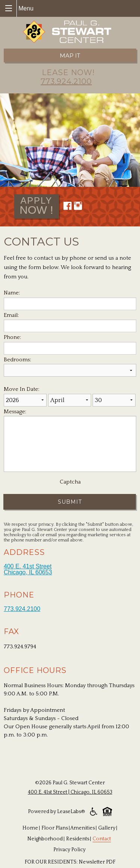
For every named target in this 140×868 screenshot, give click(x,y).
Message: (15, 412)
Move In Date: (21, 389)
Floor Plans (55, 828)
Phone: (12, 337)
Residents (78, 839)
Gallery (107, 828)
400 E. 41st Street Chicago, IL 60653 (28, 569)
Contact (102, 839)
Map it (70, 55)
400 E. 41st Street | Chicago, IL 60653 (70, 792)
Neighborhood (45, 839)
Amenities (83, 828)
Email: (11, 315)
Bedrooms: (17, 360)
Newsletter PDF (97, 862)
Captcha (70, 482)
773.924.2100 (66, 81)
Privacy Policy (69, 850)
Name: (12, 293)
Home (30, 828)
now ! (37, 205)
